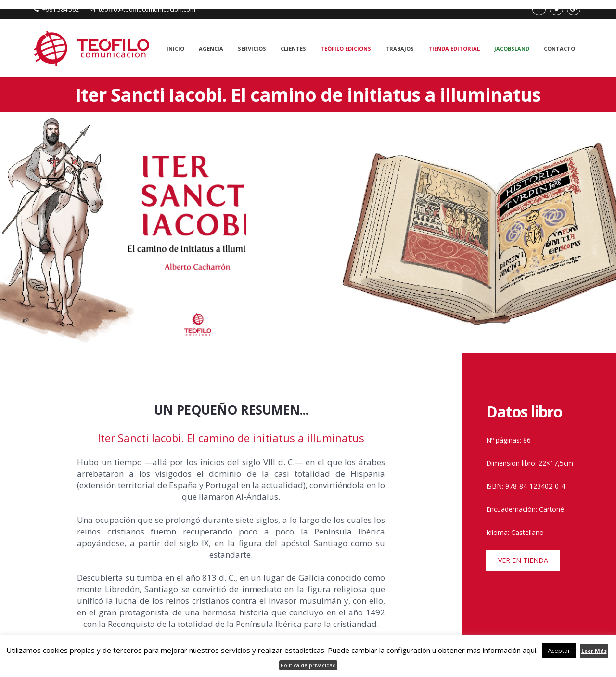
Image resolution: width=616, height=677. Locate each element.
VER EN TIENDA (523, 560)
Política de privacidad (308, 665)
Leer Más (594, 651)
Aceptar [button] (559, 651)
